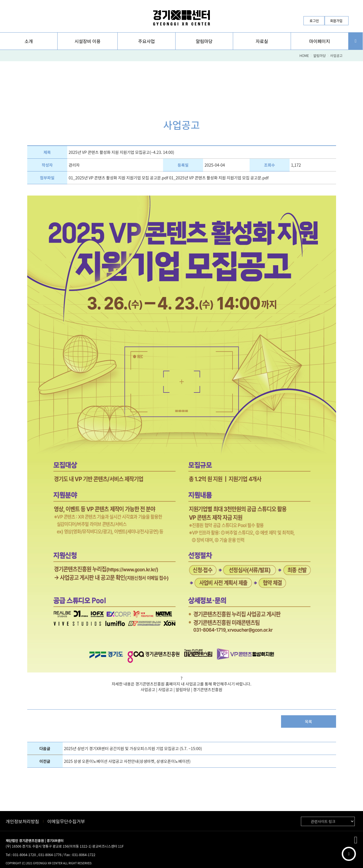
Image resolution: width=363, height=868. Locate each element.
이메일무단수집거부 (66, 821)
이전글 (45, 761)
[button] (29, 41)
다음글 (45, 748)
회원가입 (336, 21)
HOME (304, 55)
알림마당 (320, 55)
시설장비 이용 (88, 41)
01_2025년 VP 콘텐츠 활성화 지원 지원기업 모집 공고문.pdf (118, 178)
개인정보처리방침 (22, 821)
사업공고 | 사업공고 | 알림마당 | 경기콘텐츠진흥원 (181, 689)
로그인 (314, 21)
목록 (309, 721)
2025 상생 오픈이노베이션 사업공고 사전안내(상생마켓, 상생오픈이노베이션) (127, 761)
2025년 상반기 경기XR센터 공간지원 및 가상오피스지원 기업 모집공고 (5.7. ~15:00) (133, 748)
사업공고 (336, 55)
